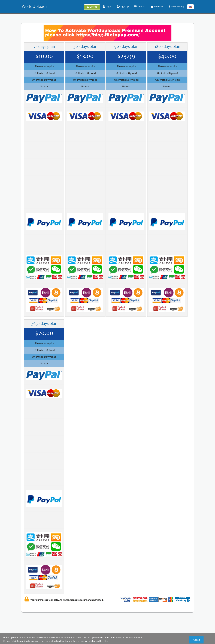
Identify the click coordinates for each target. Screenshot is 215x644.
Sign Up (123, 7)
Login (107, 7)
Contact (140, 7)
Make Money (176, 7)
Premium (157, 7)
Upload (92, 7)
